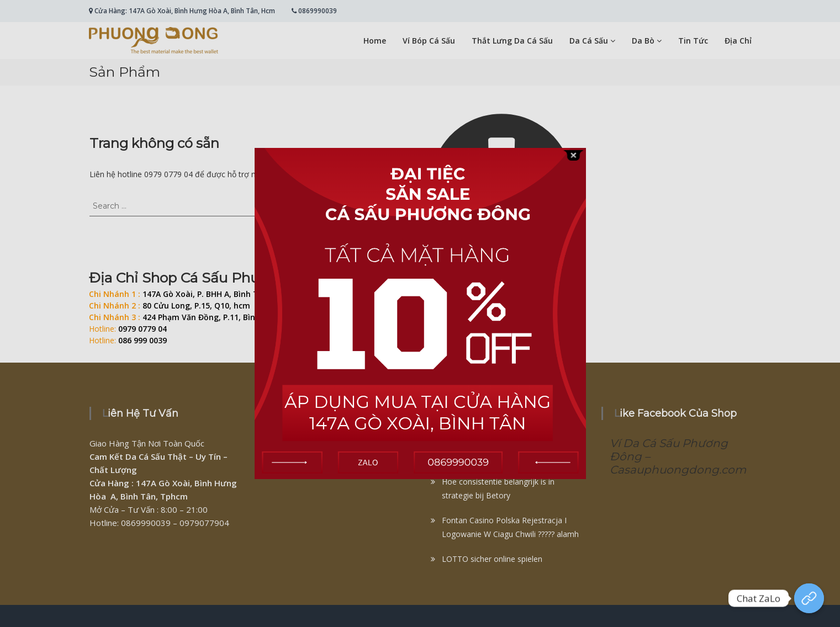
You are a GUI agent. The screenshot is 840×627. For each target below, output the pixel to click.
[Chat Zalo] (809, 598)
